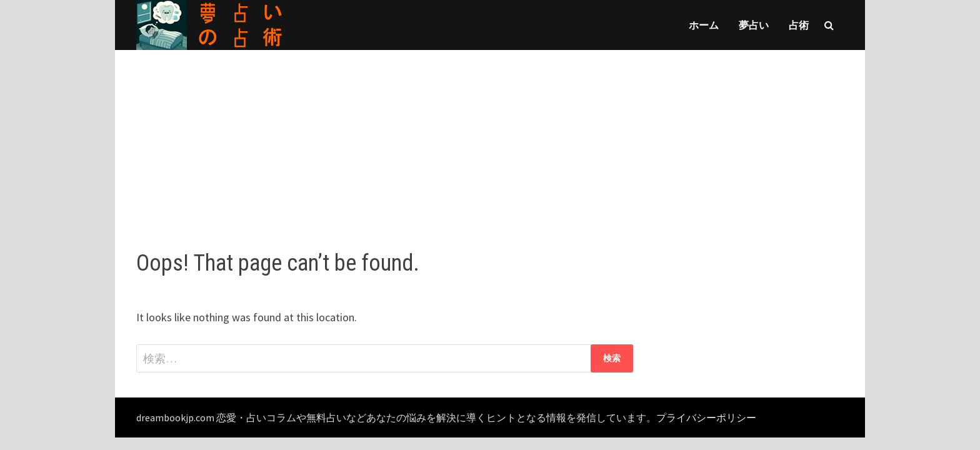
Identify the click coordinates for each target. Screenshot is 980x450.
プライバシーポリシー (706, 417)
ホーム (704, 25)
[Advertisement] (490, 137)
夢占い (754, 25)
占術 (799, 25)
